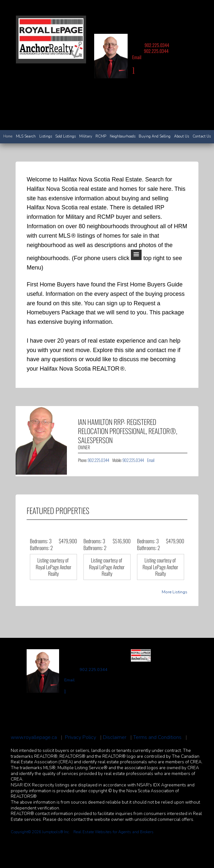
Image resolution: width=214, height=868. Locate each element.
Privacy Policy (81, 737)
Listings (46, 136)
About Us (182, 136)
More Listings (175, 592)
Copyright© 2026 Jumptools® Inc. (40, 832)
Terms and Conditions (157, 737)
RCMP (101, 136)
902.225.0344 (157, 45)
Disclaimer (115, 737)
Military (86, 136)
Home (8, 136)
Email (137, 57)
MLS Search (26, 136)
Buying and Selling (155, 136)
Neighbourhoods (123, 136)
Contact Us (202, 136)
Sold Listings (65, 136)
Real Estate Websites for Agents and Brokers (113, 832)
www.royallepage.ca (34, 737)
